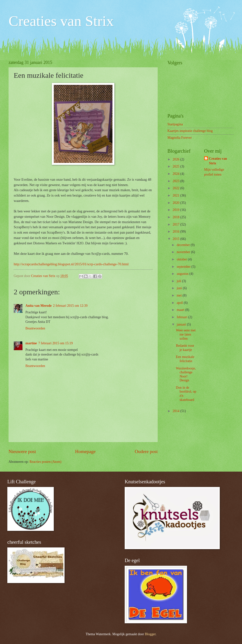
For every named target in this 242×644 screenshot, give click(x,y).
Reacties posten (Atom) (45, 462)
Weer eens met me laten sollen (186, 334)
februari (182, 317)
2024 (176, 174)
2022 (176, 188)
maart (181, 310)
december (184, 245)
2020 (176, 203)
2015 (176, 239)
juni (180, 288)
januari (182, 324)
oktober (182, 259)
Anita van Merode (38, 306)
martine (31, 343)
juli (179, 281)
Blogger (150, 634)
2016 (176, 232)
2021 (176, 195)
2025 (176, 166)
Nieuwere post (22, 451)
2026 (176, 159)
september (184, 267)
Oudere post (146, 451)
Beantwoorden (35, 328)
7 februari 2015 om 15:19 (56, 343)
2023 (176, 181)
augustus (183, 274)
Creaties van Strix (61, 21)
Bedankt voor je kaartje (185, 348)
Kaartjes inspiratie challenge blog (190, 131)
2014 (176, 411)
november (184, 252)
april (180, 303)
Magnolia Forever (180, 138)
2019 (176, 210)
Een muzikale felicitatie (185, 359)
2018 (176, 217)
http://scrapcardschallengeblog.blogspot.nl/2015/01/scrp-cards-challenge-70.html (71, 264)
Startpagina (175, 124)
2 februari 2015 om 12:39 (70, 306)
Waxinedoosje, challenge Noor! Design (186, 374)
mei (180, 295)
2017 (176, 224)
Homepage (85, 451)
